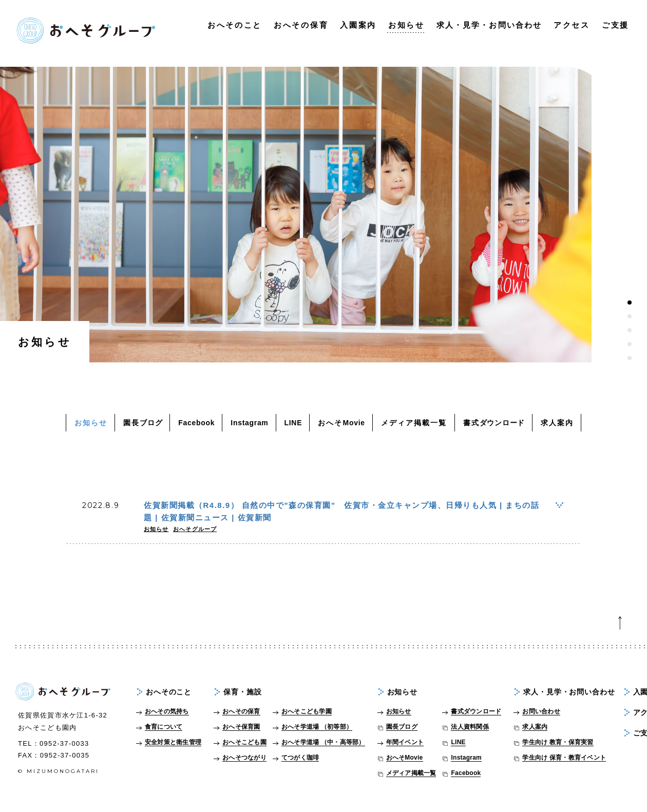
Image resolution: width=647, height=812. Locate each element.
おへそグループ (195, 529)
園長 (143, 423)
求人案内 (557, 423)
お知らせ (91, 423)
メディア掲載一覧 (414, 423)
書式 (494, 423)
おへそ (341, 423)
